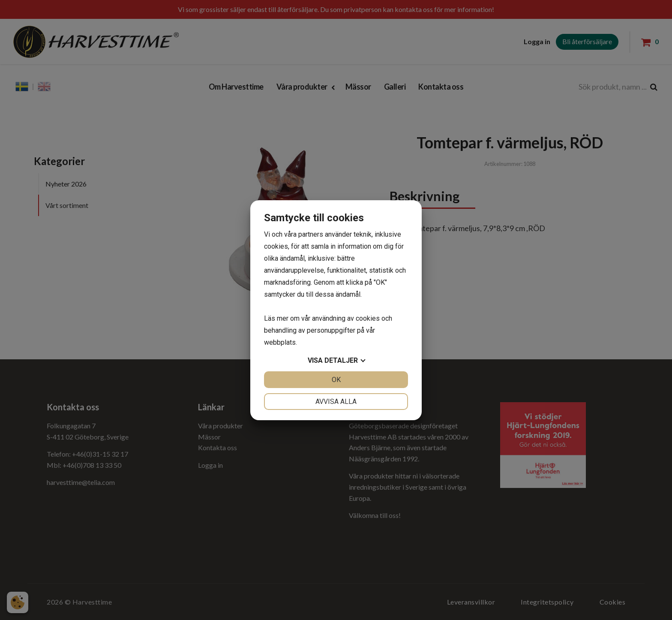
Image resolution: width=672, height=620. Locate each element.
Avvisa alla (336, 402)
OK (336, 380)
